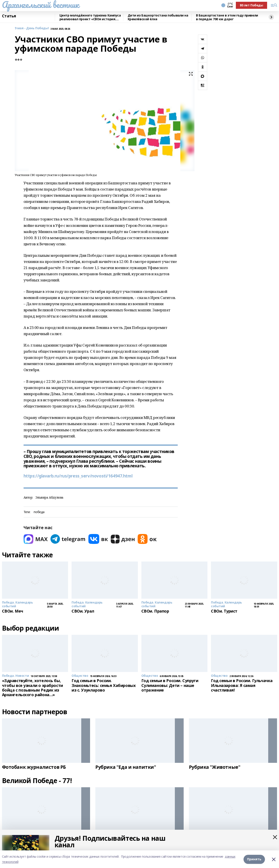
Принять (254, 859)
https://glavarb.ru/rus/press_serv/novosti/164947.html (78, 476)
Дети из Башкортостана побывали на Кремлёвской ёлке (158, 17)
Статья (9, 16)
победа (39, 512)
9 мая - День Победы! (32, 28)
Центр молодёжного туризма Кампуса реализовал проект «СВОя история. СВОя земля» (90, 17)
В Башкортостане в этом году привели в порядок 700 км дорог (227, 17)
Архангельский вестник (41, 5)
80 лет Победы (251, 5)
